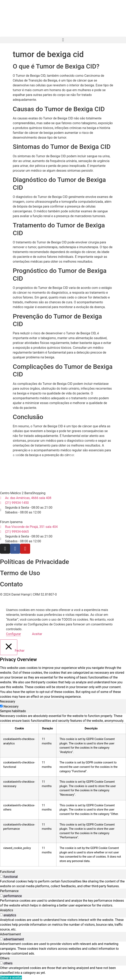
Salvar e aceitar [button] (11, 977)
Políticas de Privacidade (34, 562)
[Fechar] (9, 647)
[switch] (1, 876)
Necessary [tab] (8, 701)
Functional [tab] (7, 872)
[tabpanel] (63, 790)
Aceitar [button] (37, 634)
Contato (11, 584)
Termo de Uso (20, 573)
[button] (63, 40)
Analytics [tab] (7, 910)
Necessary (11, 707)
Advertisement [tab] (10, 934)
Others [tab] (5, 958)
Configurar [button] (13, 634)
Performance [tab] (9, 891)
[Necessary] (1, 706)
